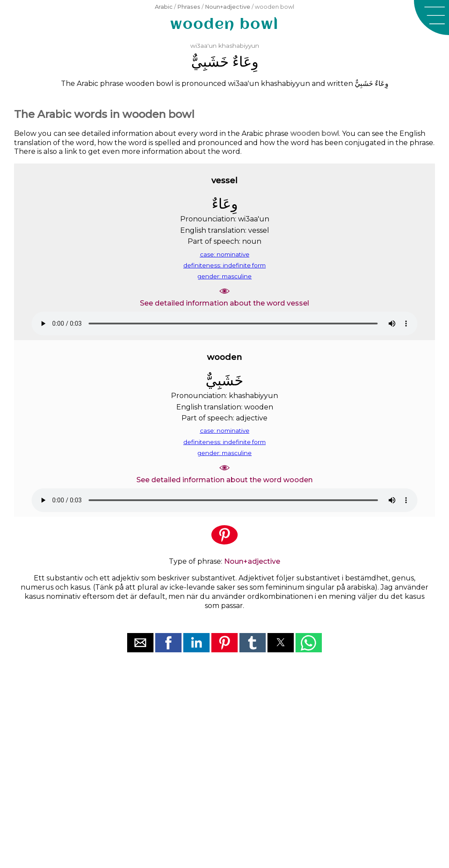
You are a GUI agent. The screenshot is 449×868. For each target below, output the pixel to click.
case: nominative (225, 254)
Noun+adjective (228, 7)
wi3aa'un (203, 46)
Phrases (189, 7)
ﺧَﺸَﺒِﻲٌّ (210, 62)
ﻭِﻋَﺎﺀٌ (245, 62)
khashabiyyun (239, 46)
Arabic (164, 7)
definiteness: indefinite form (224, 265)
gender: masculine (224, 276)
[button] (431, 18)
